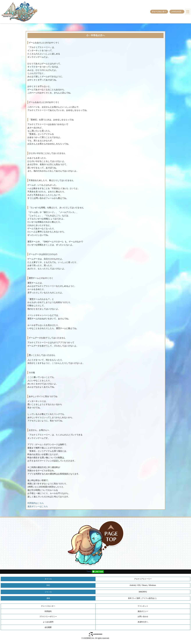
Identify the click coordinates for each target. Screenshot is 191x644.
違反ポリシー (143, 611)
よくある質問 (48, 622)
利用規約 (48, 611)
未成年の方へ (143, 622)
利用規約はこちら (36, 503)
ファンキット (143, 606)
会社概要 (48, 627)
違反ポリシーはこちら (38, 506)
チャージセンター (159, 12)
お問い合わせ (143, 617)
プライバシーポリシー (48, 617)
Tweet (89, 571)
